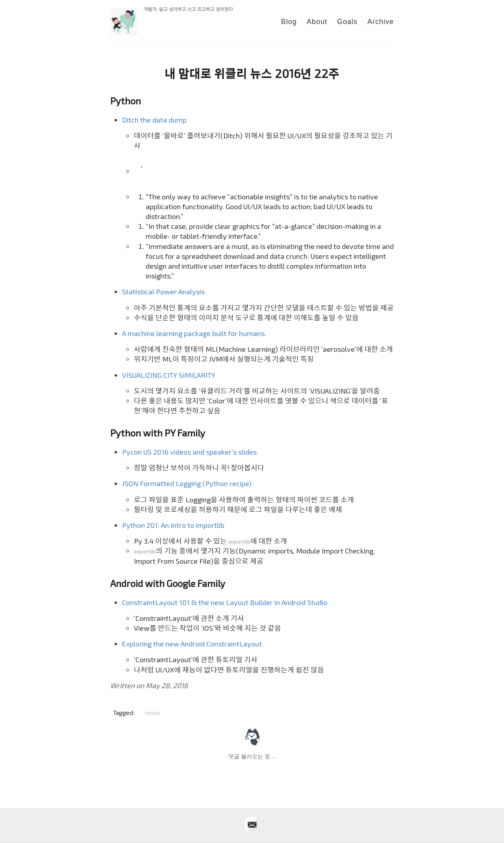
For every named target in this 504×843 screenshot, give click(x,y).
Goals (347, 22)
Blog (289, 22)
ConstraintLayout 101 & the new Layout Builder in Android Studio (225, 602)
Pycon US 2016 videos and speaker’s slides (189, 452)
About (317, 22)
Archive (381, 22)
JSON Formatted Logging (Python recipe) (187, 483)
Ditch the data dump (154, 120)
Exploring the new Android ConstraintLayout (192, 644)
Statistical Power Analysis (163, 292)
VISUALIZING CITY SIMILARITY (169, 375)
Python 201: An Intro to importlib (173, 525)
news (152, 712)
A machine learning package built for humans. (194, 333)
